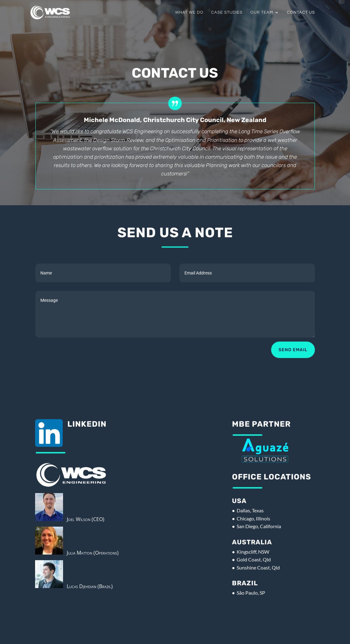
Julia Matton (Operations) (91, 553)
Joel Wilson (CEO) (84, 519)
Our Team (262, 12)
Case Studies (227, 12)
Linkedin (87, 424)
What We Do (189, 12)
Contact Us (301, 12)
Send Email (293, 350)
